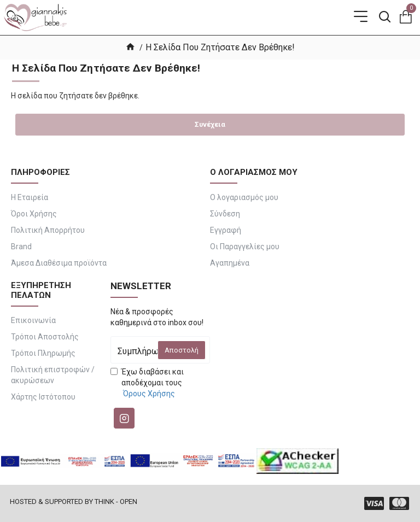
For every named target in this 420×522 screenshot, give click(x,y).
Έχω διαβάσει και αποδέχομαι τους (147, 383)
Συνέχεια (210, 124)
